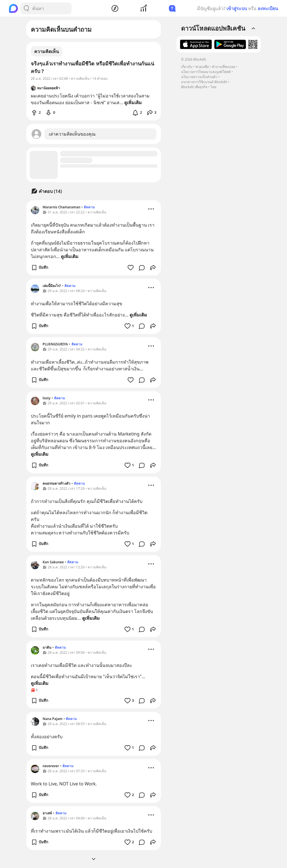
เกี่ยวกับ (187, 67)
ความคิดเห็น (47, 51)
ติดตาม (89, 207)
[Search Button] (26, 8)
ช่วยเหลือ (202, 67)
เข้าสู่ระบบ (237, 8)
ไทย (213, 87)
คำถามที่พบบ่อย (224, 67)
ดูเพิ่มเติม (70, 256)
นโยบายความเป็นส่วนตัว (199, 77)
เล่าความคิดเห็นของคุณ (72, 134)
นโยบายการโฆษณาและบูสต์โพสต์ (206, 72)
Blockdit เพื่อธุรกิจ (194, 87)
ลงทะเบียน (268, 8)
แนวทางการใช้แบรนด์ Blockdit (204, 82)
